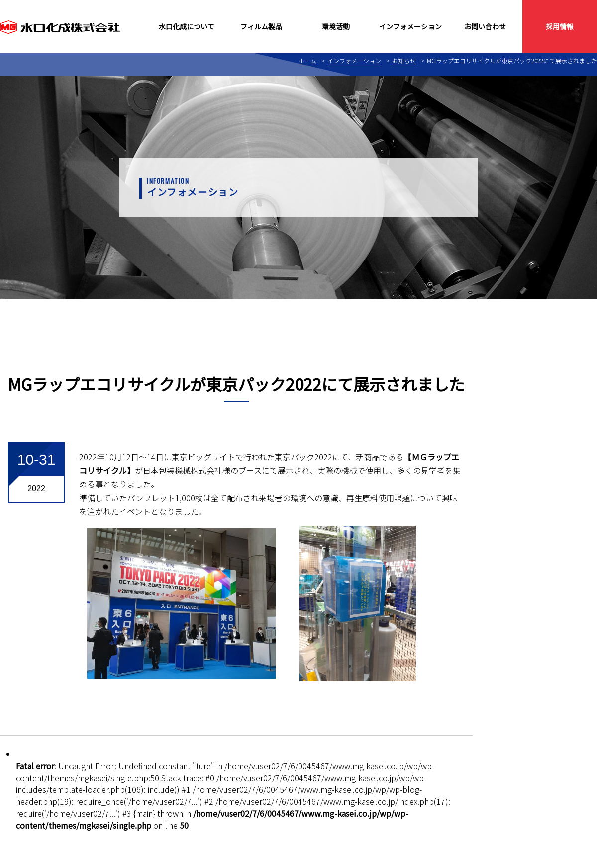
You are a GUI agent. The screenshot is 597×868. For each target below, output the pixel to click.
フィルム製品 (261, 26)
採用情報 (560, 26)
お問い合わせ (485, 26)
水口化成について (187, 26)
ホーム (307, 60)
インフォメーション (410, 26)
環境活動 (336, 26)
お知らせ (404, 60)
